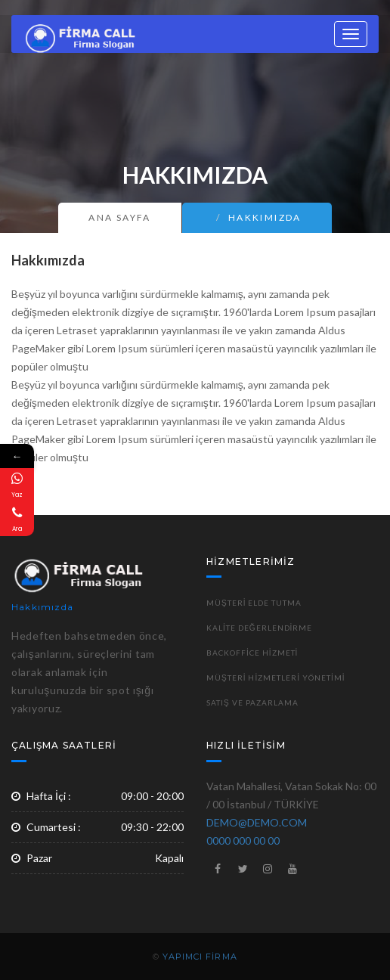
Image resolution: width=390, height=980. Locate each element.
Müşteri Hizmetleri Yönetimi (276, 678)
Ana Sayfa (120, 217)
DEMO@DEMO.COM (257, 822)
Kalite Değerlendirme (259, 628)
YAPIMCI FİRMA (200, 957)
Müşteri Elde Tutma (254, 603)
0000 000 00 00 (243, 840)
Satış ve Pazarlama (252, 702)
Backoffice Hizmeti (252, 653)
